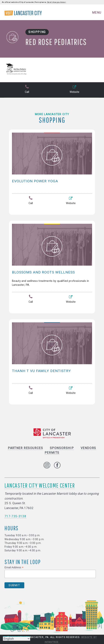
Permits (52, 453)
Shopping (37, 32)
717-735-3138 (15, 516)
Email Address (14, 567)
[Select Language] (17, 639)
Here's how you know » (57, 2)
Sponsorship (62, 448)
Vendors (88, 448)
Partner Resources (25, 448)
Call (27, 89)
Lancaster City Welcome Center (40, 485)
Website (74, 89)
